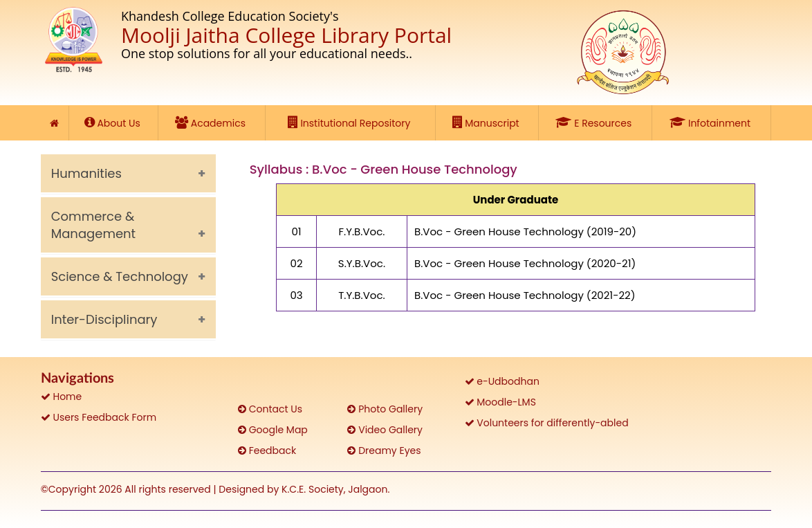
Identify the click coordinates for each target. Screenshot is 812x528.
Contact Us (270, 409)
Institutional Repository (350, 122)
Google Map (273, 430)
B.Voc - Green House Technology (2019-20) (525, 231)
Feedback (267, 450)
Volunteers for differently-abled (547, 423)
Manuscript (487, 122)
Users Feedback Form (99, 417)
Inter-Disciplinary (104, 319)
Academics (212, 122)
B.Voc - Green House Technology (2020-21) (525, 263)
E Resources (595, 122)
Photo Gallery (385, 409)
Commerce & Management (93, 225)
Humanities (86, 173)
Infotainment (711, 122)
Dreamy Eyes (384, 450)
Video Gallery (385, 430)
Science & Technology (120, 276)
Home (62, 397)
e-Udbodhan (502, 381)
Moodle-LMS (500, 402)
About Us (114, 122)
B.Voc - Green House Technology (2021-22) (525, 295)
